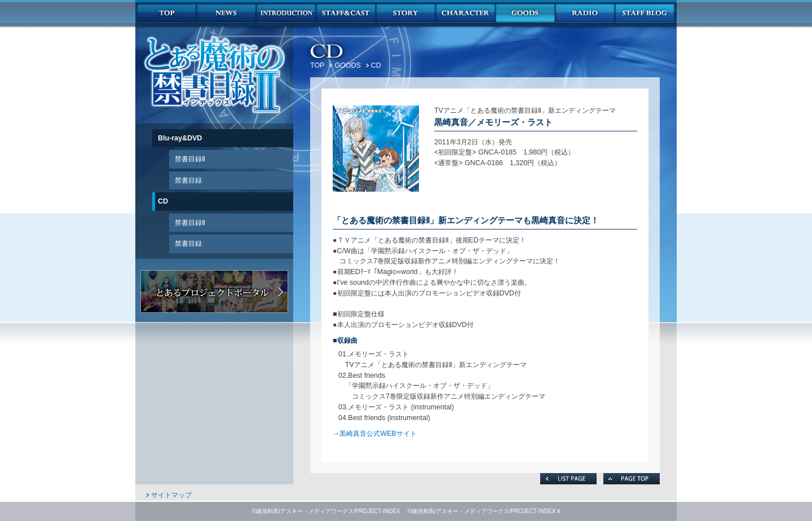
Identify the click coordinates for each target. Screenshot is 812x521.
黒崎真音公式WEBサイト (378, 434)
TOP (317, 65)
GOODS (347, 65)
